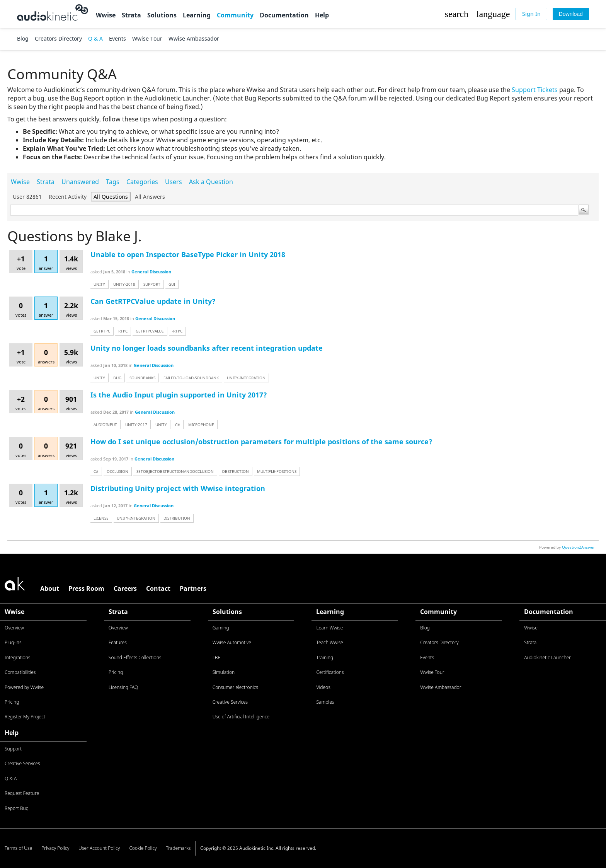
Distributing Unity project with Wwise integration (178, 488)
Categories (142, 182)
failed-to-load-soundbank (191, 378)
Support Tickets (535, 90)
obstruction (235, 471)
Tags (113, 182)
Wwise (106, 15)
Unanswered (80, 182)
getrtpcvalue (150, 331)
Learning (197, 15)
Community (235, 15)
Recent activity (68, 197)
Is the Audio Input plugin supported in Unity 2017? (179, 395)
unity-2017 (136, 425)
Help (322, 15)
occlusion (117, 471)
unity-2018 (124, 284)
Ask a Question (211, 182)
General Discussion (151, 272)
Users (174, 182)
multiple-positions (277, 471)
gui (172, 284)
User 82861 (27, 197)
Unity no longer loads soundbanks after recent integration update (207, 348)
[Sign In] (531, 14)
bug (117, 378)
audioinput (105, 425)
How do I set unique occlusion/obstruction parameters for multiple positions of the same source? (261, 442)
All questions (111, 197)
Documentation (284, 15)
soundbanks (142, 378)
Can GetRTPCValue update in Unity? (153, 301)
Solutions (162, 15)
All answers (150, 197)
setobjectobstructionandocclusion (175, 471)
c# (178, 425)
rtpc (123, 331)
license (101, 518)
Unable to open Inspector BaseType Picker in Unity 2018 (188, 254)
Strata (131, 15)
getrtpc (102, 331)
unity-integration (246, 378)
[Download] (571, 14)
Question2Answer (578, 547)
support (152, 284)
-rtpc (177, 331)
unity (99, 284)
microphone (201, 425)
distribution (177, 518)
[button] (456, 14)
